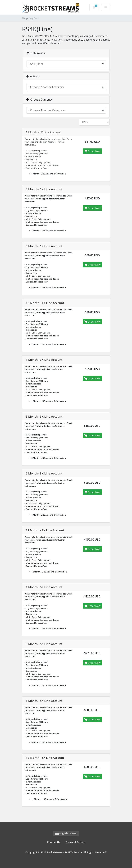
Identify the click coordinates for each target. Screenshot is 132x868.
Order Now (92, 151)
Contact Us (54, 842)
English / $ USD (66, 833)
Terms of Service (75, 842)
